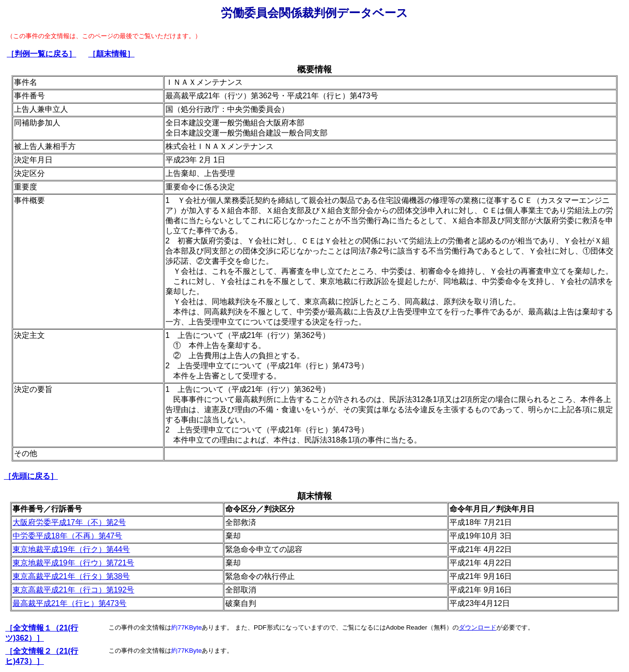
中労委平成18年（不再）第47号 (68, 536)
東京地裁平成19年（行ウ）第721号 (74, 563)
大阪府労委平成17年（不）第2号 (69, 522)
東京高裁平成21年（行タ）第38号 (71, 576)
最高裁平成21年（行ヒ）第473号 (70, 603)
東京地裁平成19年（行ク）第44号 (71, 549)
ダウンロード (478, 627)
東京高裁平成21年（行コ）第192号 (74, 590)
